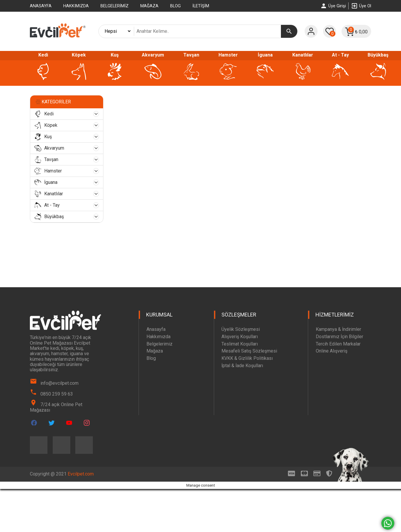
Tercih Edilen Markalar (338, 344)
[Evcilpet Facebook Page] (34, 423)
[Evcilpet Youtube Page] (69, 423)
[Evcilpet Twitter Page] (52, 423)
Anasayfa (41, 6)
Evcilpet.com (81, 474)
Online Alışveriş (332, 351)
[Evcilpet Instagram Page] (87, 423)
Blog (175, 6)
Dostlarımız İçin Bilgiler (339, 337)
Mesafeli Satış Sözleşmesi (249, 351)
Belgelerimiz (115, 6)
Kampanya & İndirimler (338, 329)
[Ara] (289, 31)
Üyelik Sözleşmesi (241, 329)
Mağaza (149, 6)
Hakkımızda (76, 6)
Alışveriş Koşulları (240, 337)
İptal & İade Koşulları (242, 366)
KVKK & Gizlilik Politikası (247, 358)
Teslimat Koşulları (240, 344)
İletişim (201, 6)
